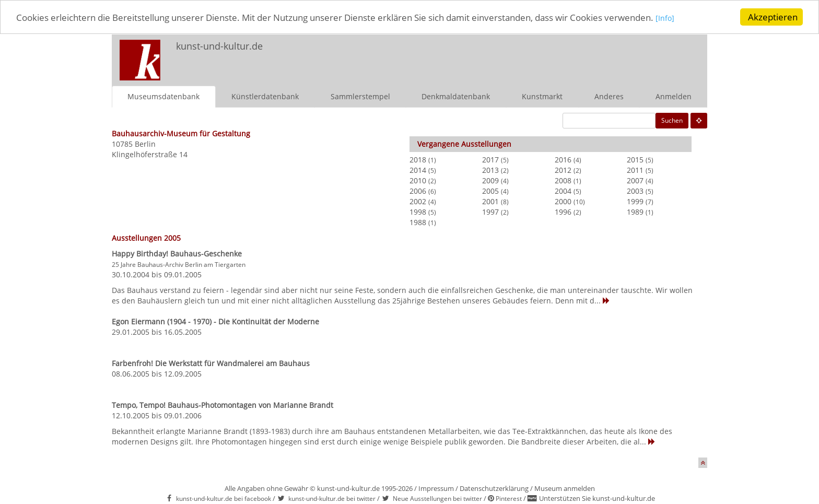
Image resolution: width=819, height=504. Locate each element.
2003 (635, 191)
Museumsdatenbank (163, 96)
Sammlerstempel (360, 96)
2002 (418, 201)
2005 (490, 191)
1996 (563, 212)
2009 (490, 180)
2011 (635, 170)
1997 (490, 212)
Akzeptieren (773, 17)
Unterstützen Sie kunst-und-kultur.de (597, 498)
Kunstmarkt (542, 96)
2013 (490, 170)
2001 (490, 201)
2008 (563, 180)
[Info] (665, 18)
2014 (418, 170)
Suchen (672, 120)
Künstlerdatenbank (265, 96)
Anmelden (674, 96)
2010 (418, 180)
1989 (635, 212)
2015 (635, 160)
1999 (635, 201)
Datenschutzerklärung (494, 488)
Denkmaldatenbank (456, 96)
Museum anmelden (565, 488)
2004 (563, 191)
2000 (563, 201)
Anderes (609, 96)
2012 (563, 170)
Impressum (436, 488)
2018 (418, 160)
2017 (490, 160)
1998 (418, 212)
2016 (563, 160)
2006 (418, 191)
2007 (635, 180)
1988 (418, 222)
